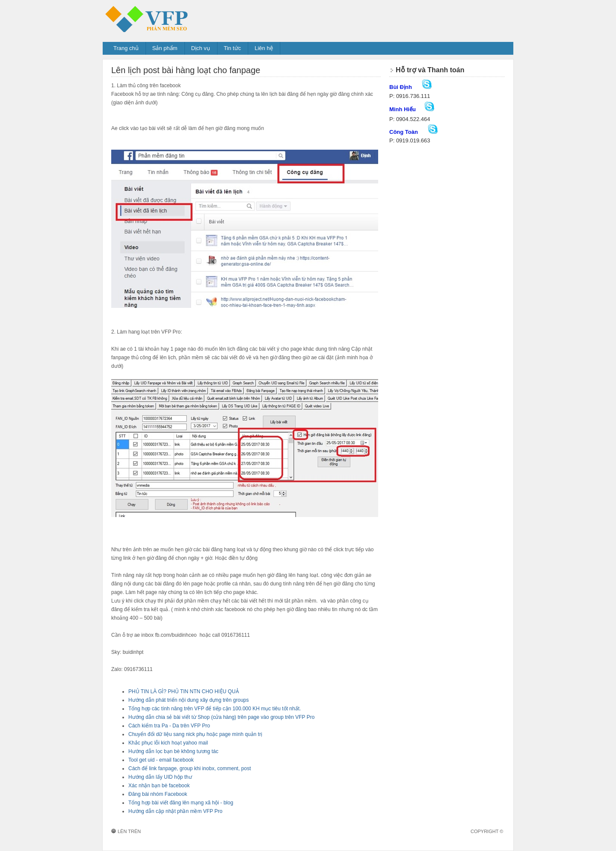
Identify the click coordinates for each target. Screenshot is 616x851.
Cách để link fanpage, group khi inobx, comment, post (190, 768)
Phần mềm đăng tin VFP (169, 18)
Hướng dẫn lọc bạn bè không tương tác (173, 751)
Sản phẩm (165, 48)
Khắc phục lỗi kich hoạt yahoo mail (168, 743)
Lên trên (129, 831)
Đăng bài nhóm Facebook (158, 794)
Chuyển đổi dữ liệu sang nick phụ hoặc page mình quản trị (195, 734)
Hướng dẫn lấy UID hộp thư (160, 777)
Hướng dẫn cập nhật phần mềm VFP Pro (175, 811)
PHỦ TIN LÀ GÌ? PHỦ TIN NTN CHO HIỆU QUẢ (184, 691)
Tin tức (232, 48)
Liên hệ (264, 48)
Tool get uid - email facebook (161, 760)
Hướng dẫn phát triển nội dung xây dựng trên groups (189, 700)
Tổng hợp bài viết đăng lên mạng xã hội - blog (181, 803)
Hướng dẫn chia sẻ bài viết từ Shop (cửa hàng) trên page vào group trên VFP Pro (221, 717)
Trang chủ (126, 48)
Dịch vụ (201, 48)
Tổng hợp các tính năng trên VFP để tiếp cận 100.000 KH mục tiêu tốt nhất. (215, 709)
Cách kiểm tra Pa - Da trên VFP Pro (169, 726)
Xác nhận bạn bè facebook (159, 786)
